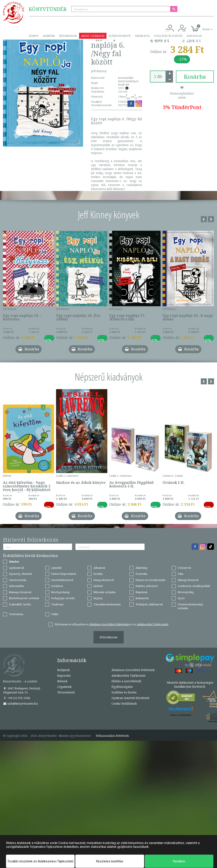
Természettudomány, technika (191, 606)
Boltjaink (63, 670)
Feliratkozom (109, 637)
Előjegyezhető (120, 36)
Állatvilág (141, 568)
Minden (14, 562)
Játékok (98, 586)
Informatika (16, 586)
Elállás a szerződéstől (126, 681)
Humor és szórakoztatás (150, 580)
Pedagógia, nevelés (63, 598)
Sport (181, 598)
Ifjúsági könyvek (188, 580)
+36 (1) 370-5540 (17, 698)
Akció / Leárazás (93, 36)
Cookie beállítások (124, 703)
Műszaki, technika (104, 592)
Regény (98, 598)
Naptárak (141, 592)
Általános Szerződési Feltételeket (110, 624)
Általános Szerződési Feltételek (133, 670)
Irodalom (57, 586)
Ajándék (49, 36)
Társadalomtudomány (107, 604)
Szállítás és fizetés (168, 36)
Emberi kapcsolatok (64, 574)
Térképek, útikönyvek (149, 604)
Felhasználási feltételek (112, 736)
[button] (203, 27)
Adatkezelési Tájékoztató (129, 676)
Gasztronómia (18, 580)
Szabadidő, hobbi (20, 604)
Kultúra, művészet (147, 586)
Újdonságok (68, 36)
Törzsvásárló (39, 44)
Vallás (55, 614)
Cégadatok (64, 687)
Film (181, 574)
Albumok (99, 568)
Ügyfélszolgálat (122, 687)
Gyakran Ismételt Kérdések (130, 698)
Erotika (98, 574)
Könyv (34, 36)
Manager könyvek (20, 592)
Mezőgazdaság (60, 592)
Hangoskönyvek (104, 580)
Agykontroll (16, 568)
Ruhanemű (142, 598)
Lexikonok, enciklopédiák (194, 586)
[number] (158, 77)
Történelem (16, 614)
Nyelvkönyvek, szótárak (24, 598)
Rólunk (62, 681)
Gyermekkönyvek (62, 580)
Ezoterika (141, 574)
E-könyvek (184, 568)
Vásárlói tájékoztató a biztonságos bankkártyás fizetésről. (190, 685)
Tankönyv (58, 604)
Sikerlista (142, 36)
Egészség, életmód (20, 574)
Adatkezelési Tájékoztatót (153, 624)
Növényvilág (186, 592)
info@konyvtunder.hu (21, 703)
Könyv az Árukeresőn (181, 715)
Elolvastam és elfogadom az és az (112, 624)
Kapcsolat (194, 36)
